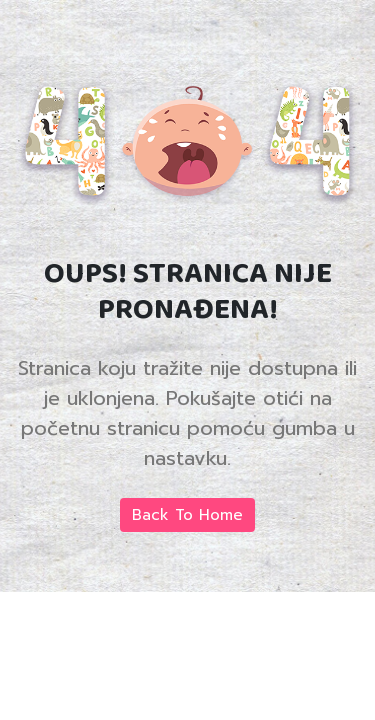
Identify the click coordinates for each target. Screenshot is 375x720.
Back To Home (187, 515)
